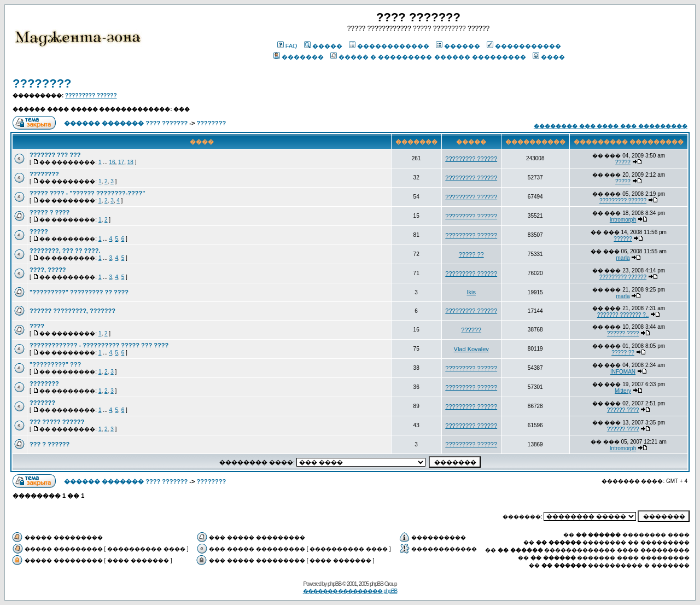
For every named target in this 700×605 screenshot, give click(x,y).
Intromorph (623, 220)
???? (37, 326)
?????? (623, 239)
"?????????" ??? (55, 364)
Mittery (623, 391)
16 (112, 162)
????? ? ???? (49, 212)
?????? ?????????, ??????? (72, 311)
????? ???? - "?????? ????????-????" (87, 193)
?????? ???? (623, 333)
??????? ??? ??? (55, 155)
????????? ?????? (91, 95)
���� (549, 57)
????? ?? (471, 254)
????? (623, 162)
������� (299, 57)
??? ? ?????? (49, 444)
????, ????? (48, 270)
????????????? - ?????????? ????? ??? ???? (99, 345)
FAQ (287, 46)
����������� (524, 46)
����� (323, 46)
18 (130, 162)
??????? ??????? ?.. (623, 315)
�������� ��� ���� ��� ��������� (611, 126)
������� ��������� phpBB (350, 591)
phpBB (334, 584)
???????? (42, 83)
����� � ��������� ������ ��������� (428, 57)
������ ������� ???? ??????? (126, 123)
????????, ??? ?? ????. (65, 251)
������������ (389, 46)
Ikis (471, 292)
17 (121, 162)
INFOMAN (623, 372)
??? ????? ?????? (57, 422)
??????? (42, 403)
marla (623, 258)
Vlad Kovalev (471, 349)
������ (458, 46)
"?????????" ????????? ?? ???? (79, 292)
